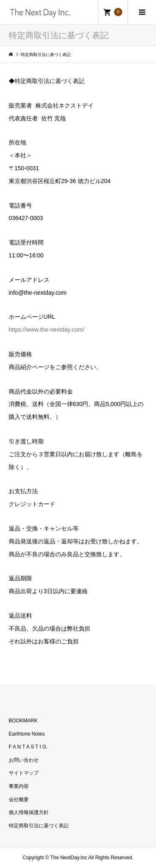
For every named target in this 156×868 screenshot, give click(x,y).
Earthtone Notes (27, 734)
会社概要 (19, 800)
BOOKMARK (23, 721)
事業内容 (19, 786)
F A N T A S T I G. (28, 747)
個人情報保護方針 (29, 812)
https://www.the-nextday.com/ (47, 330)
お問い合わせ (24, 760)
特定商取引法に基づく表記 (39, 826)
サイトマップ (24, 773)
